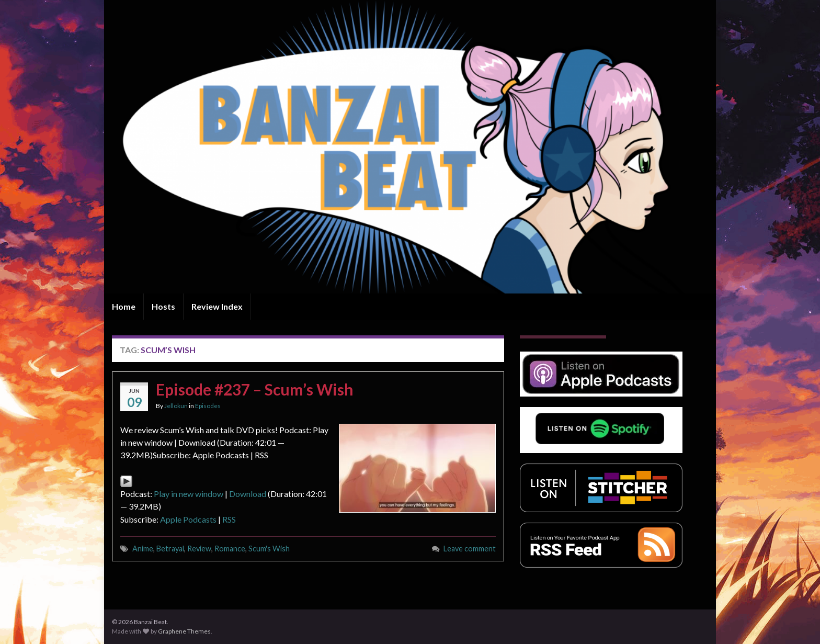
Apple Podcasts (188, 519)
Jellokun (176, 406)
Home (124, 306)
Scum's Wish (269, 549)
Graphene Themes (184, 631)
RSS (229, 519)
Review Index (217, 306)
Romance (230, 549)
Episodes (208, 406)
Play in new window (189, 494)
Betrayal (170, 549)
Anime (143, 549)
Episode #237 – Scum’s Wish (255, 389)
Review (199, 549)
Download (248, 494)
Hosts (163, 306)
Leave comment (470, 549)
